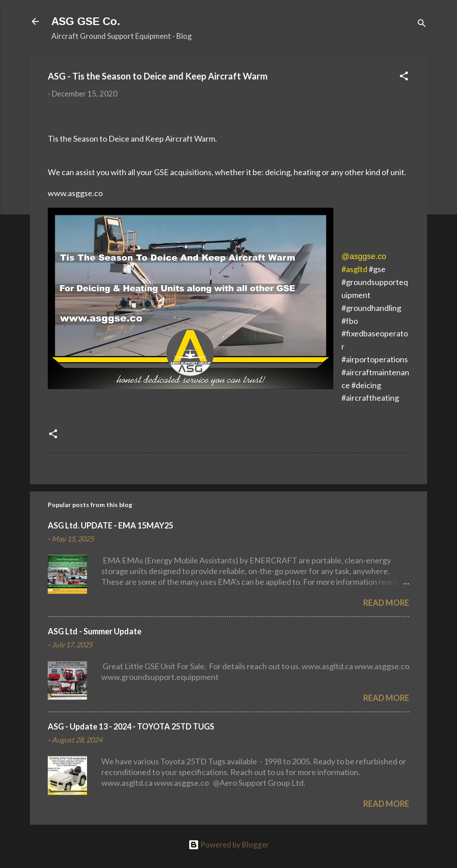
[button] (404, 77)
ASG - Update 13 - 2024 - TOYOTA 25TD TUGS (131, 726)
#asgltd (354, 269)
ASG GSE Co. (86, 21)
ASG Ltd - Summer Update (95, 631)
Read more (386, 603)
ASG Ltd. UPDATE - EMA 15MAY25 (110, 525)
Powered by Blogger (229, 845)
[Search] (422, 24)
